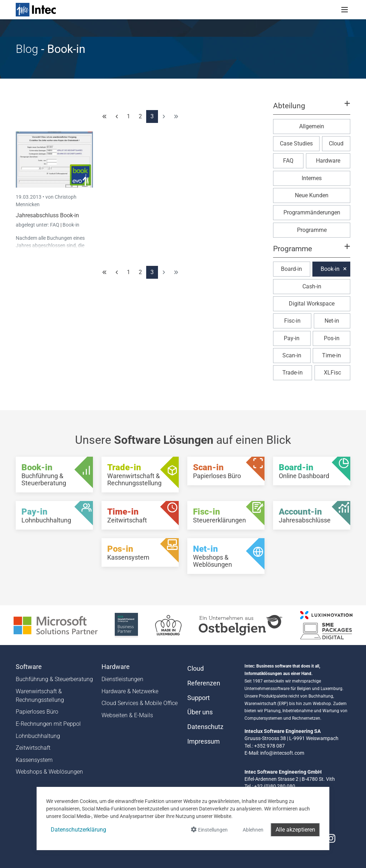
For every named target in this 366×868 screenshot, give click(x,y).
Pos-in (332, 338)
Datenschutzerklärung (78, 830)
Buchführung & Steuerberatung (54, 679)
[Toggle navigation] (345, 10)
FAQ (55, 225)
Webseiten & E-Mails (127, 715)
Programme (312, 230)
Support (199, 698)
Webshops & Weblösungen (49, 772)
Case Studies (296, 143)
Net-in (332, 321)
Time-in (332, 355)
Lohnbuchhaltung (38, 736)
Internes (312, 178)
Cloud (336, 143)
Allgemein (312, 126)
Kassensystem (34, 760)
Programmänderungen (312, 212)
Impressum (204, 741)
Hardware (328, 161)
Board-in (291, 269)
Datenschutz (205, 727)
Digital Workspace (312, 304)
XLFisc (332, 373)
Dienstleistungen (122, 679)
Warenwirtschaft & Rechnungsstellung (40, 696)
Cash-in (312, 286)
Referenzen (204, 683)
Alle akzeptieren (295, 830)
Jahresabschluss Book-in (47, 215)
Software (29, 667)
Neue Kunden (312, 195)
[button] (312, 109)
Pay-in (292, 338)
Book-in (71, 225)
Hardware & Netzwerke (130, 691)
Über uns (200, 712)
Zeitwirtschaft (33, 748)
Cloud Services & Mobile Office (140, 703)
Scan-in (292, 355)
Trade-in (293, 373)
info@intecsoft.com (282, 753)
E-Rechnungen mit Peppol (48, 724)
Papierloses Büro (37, 712)
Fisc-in (292, 321)
